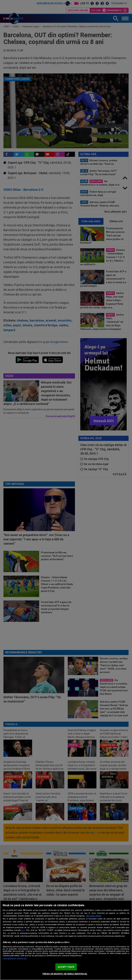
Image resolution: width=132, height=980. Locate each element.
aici (23, 930)
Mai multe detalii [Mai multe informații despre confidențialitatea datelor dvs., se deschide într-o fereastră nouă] (94, 916)
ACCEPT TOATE (66, 967)
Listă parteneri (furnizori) (15, 959)
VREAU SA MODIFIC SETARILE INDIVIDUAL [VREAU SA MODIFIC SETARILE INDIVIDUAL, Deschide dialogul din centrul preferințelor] (65, 974)
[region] (66, 940)
